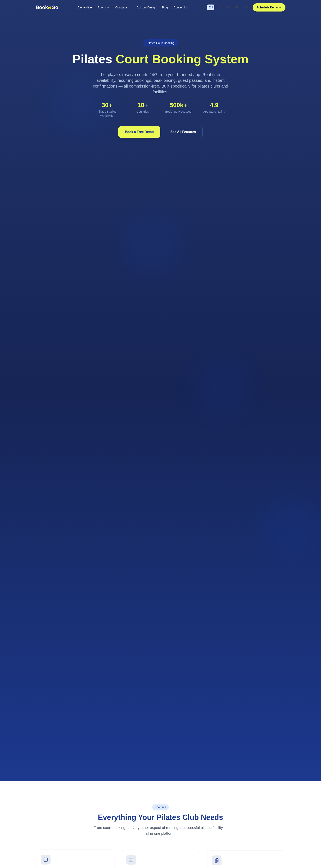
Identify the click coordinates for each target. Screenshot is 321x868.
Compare (123, 7)
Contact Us (181, 7)
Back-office (85, 7)
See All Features (183, 132)
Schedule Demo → (269, 7)
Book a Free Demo (139, 132)
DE (246, 7)
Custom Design (147, 7)
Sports (104, 7)
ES (220, 7)
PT (228, 7)
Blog (165, 7)
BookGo (47, 7)
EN (211, 7)
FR (237, 7)
